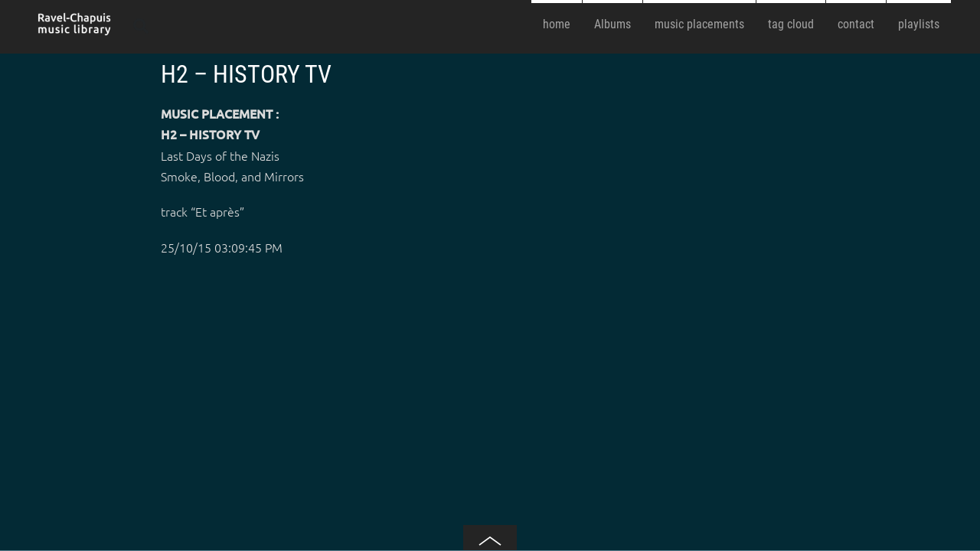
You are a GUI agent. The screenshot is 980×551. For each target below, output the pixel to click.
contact (856, 24)
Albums (612, 24)
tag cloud (791, 24)
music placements (699, 24)
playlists (919, 24)
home (557, 24)
